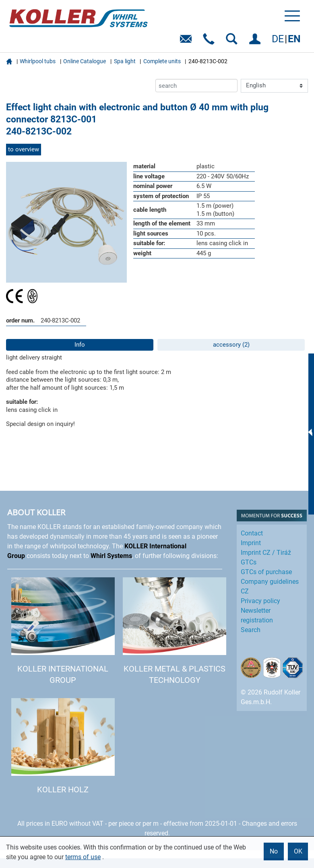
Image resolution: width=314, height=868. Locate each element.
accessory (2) (231, 345)
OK (298, 851)
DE (278, 39)
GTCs (249, 562)
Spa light (125, 61)
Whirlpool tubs (38, 61)
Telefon (210, 42)
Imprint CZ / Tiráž (266, 553)
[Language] (274, 86)
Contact (252, 533)
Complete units (162, 61)
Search (251, 630)
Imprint (251, 543)
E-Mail (187, 42)
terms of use (83, 857)
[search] (196, 86)
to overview (24, 149)
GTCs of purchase (266, 572)
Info (80, 345)
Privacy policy (260, 601)
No (274, 851)
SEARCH (233, 42)
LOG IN (256, 42)
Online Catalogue (85, 61)
